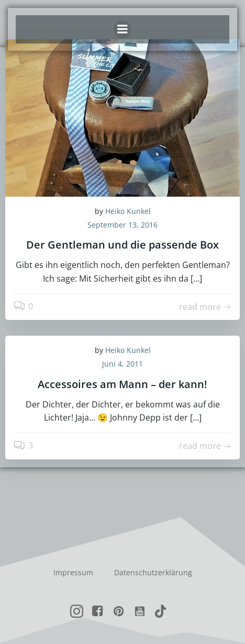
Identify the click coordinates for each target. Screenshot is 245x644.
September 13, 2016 (122, 225)
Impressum (73, 572)
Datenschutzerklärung (153, 572)
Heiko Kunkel (128, 211)
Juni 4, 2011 (122, 364)
